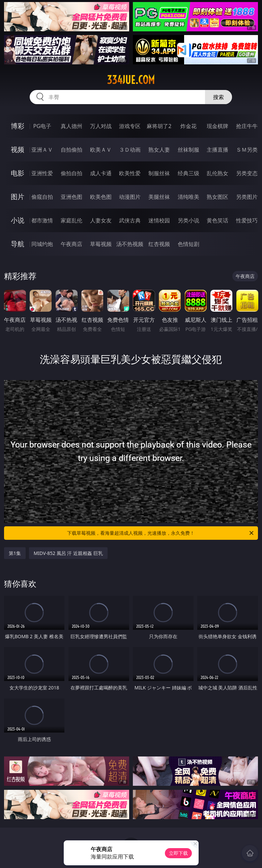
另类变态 (247, 173)
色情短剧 (188, 244)
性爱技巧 (247, 220)
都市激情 (42, 220)
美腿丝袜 (159, 197)
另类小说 (188, 220)
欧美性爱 (130, 173)
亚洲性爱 (42, 173)
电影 (18, 173)
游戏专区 (130, 126)
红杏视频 (159, 244)
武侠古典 (130, 220)
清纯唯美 (188, 197)
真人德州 (71, 126)
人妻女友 (101, 220)
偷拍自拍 (71, 173)
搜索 (219, 97)
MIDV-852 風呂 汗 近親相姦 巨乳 (68, 553)
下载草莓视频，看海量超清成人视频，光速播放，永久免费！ (161, 533)
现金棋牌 (217, 126)
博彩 (18, 126)
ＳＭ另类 (247, 150)
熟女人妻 (159, 150)
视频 (18, 149)
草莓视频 (101, 244)
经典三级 (188, 173)
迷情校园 (159, 220)
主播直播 (217, 150)
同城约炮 (42, 244)
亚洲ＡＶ (42, 150)
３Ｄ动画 (130, 150)
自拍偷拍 (71, 150)
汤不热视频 (130, 244)
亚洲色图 (71, 197)
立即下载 (178, 853)
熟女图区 (217, 197)
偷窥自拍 (42, 197)
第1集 (15, 553)
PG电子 (42, 126)
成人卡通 (101, 173)
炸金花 (188, 126)
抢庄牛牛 (247, 126)
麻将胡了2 (159, 126)
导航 (18, 244)
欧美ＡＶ (101, 150)
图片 (18, 197)
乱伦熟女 (217, 173)
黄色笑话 (217, 220)
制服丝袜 (159, 173)
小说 (18, 220)
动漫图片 (130, 197)
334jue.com (131, 80)
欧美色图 (101, 197)
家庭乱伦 (71, 220)
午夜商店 (71, 244)
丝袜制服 (188, 150)
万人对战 (101, 126)
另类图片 (247, 197)
